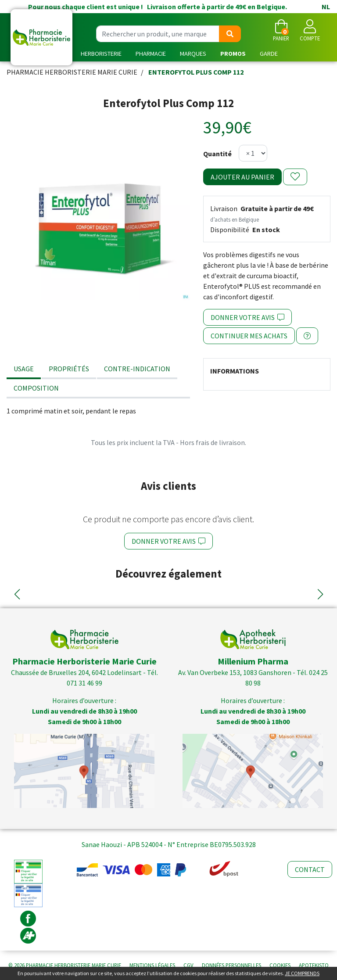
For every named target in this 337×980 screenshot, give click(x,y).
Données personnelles (231, 965)
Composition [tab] (36, 388)
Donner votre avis (247, 317)
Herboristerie (101, 54)
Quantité (217, 154)
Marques (193, 54)
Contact (310, 869)
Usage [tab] (24, 369)
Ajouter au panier (242, 177)
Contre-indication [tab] (137, 369)
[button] (17, 594)
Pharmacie (151, 54)
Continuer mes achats (249, 336)
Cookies (280, 965)
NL (326, 7)
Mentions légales (152, 965)
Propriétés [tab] (69, 369)
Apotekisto (314, 965)
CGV (188, 965)
